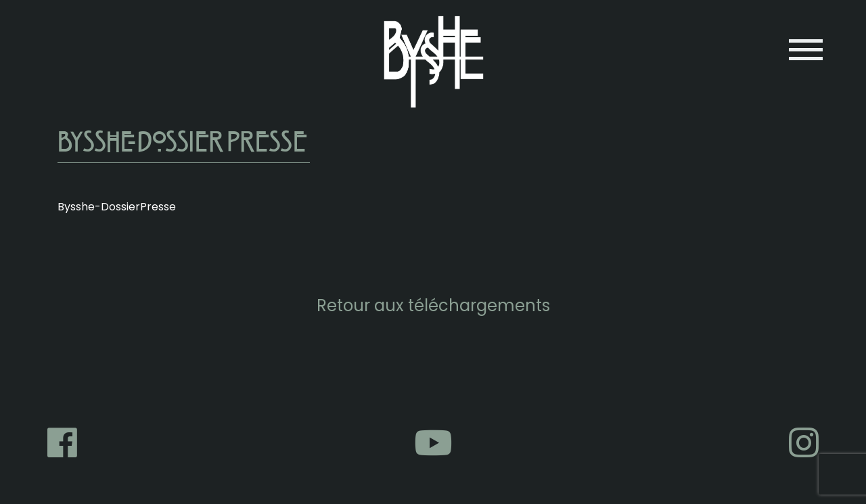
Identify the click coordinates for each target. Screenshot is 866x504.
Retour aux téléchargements (433, 305)
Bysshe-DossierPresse (117, 207)
